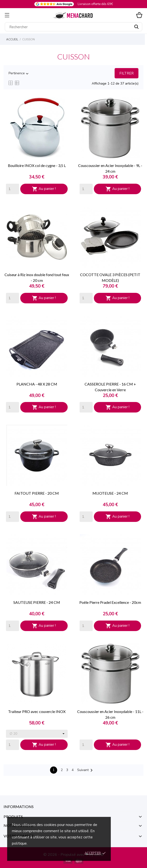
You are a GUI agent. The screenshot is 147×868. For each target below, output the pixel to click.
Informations (19, 806)
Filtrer (127, 73)
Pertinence (19, 74)
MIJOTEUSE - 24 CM (110, 493)
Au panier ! (44, 189)
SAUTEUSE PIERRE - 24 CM (37, 602)
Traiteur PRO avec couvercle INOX (37, 711)
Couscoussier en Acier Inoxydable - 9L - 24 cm (110, 168)
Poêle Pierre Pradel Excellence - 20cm (110, 602)
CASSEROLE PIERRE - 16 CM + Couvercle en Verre (110, 387)
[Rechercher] (73, 27)
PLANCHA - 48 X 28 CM (37, 384)
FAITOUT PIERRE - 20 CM (37, 493)
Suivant (86, 770)
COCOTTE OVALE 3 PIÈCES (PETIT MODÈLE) (110, 277)
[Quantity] (13, 189)
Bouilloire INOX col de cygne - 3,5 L (37, 165)
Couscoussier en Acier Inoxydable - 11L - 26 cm (110, 714)
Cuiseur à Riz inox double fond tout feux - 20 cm (37, 277)
